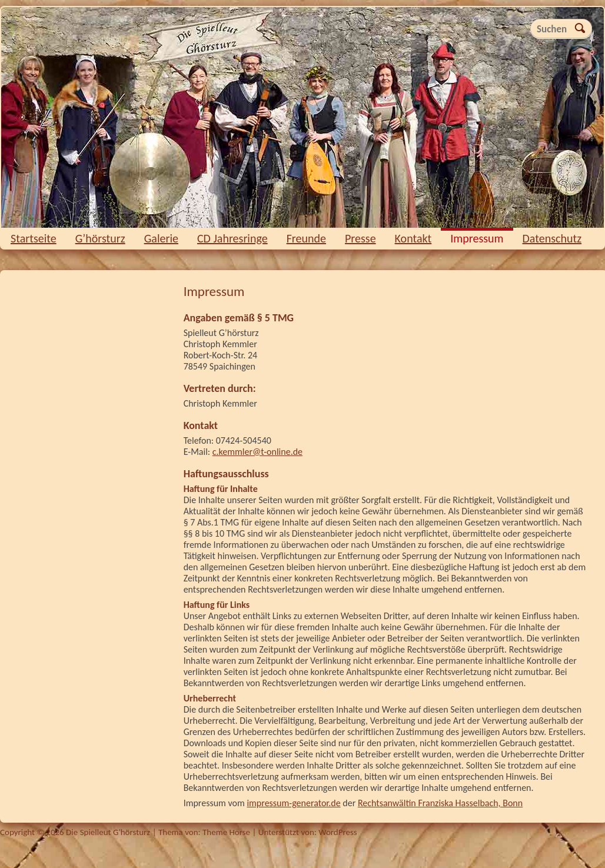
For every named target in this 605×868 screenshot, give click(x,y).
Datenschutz (552, 238)
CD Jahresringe (232, 238)
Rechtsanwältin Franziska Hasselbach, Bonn (440, 803)
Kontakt (413, 238)
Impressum (477, 238)
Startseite (34, 238)
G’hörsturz (100, 238)
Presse (360, 238)
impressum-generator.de (293, 803)
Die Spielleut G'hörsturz (302, 117)
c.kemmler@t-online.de (257, 452)
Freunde (306, 238)
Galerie (161, 238)
